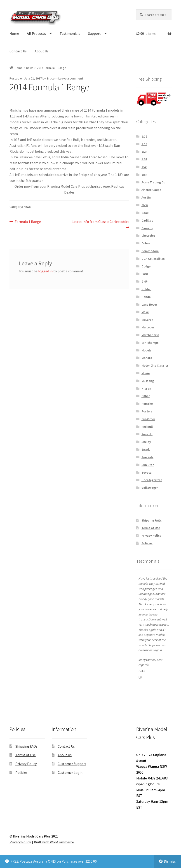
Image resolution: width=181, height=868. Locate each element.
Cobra (146, 243)
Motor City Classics (155, 365)
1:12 (144, 136)
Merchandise (150, 335)
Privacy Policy (151, 536)
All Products (36, 33)
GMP (145, 281)
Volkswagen (150, 488)
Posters (147, 411)
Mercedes (148, 327)
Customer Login (70, 772)
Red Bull (147, 427)
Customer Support (72, 764)
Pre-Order (148, 419)
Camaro (147, 228)
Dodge (146, 266)
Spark (146, 449)
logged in (45, 271)
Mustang (148, 381)
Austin (146, 197)
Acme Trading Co (153, 182)
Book (145, 213)
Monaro (147, 358)
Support (94, 33)
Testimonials (70, 33)
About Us (42, 51)
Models (146, 350)
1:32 (144, 159)
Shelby (146, 442)
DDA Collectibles (153, 259)
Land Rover (149, 304)
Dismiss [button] (170, 861)
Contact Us (18, 51)
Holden (146, 289)
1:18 (144, 144)
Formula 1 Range (28, 222)
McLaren (147, 320)
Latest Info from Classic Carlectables (100, 224)
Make (145, 312)
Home (14, 33)
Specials (147, 457)
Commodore (150, 251)
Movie (146, 373)
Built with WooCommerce (54, 842)
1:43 (144, 167)
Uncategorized (152, 480)
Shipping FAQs (152, 520)
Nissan (146, 388)
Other (146, 396)
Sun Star (148, 465)
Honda (146, 297)
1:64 (144, 175)
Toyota (147, 473)
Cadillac (147, 220)
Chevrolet (148, 236)
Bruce (51, 78)
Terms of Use (151, 528)
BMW (145, 205)
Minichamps (150, 343)
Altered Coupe (151, 190)
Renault (147, 434)
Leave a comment (71, 78)
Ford (145, 274)
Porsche (147, 404)
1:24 (144, 152)
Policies (147, 543)
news (30, 68)
